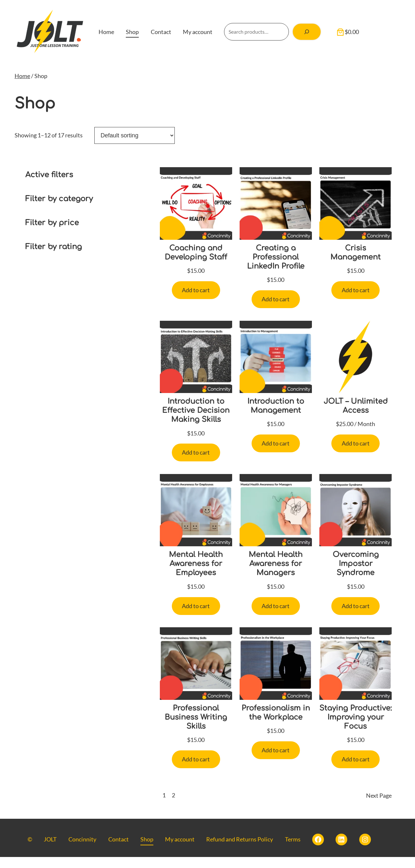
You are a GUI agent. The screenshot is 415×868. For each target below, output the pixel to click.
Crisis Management (356, 253)
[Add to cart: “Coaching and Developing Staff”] (196, 290)
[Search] (307, 32)
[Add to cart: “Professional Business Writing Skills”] (196, 761)
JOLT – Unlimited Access (356, 406)
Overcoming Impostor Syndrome (356, 565)
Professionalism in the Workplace (276, 714)
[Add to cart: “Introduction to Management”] (276, 444)
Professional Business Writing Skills (196, 719)
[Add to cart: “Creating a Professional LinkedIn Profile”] (276, 300)
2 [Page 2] (173, 806)
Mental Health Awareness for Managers (276, 565)
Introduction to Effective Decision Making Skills (196, 411)
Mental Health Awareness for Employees (196, 565)
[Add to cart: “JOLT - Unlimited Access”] (356, 444)
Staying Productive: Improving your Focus (356, 723)
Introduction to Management (276, 406)
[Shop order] (135, 135)
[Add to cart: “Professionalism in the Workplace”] (276, 752)
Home (22, 76)
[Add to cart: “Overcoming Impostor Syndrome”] (356, 607)
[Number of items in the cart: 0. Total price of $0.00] (349, 32)
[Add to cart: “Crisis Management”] (356, 290)
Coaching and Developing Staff (196, 253)
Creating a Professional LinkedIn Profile (276, 257)
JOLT (50, 850)
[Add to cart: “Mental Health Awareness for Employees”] (196, 607)
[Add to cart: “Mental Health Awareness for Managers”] (276, 607)
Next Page (379, 806)
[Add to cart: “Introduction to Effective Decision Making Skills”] (196, 454)
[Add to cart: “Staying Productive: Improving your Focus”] (356, 770)
